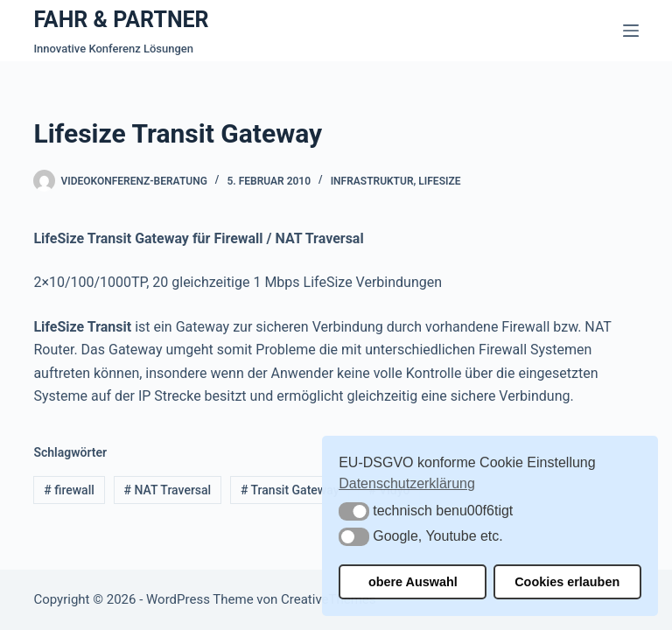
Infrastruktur (372, 181)
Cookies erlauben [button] (567, 582)
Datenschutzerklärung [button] (407, 483)
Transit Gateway (290, 490)
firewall (69, 490)
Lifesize (439, 181)
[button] (354, 511)
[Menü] (631, 31)
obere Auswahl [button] (413, 582)
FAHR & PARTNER (121, 20)
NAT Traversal (168, 490)
